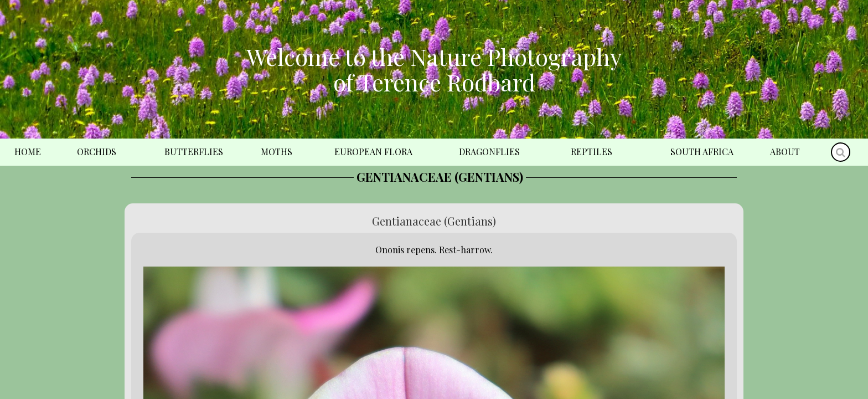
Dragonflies (489, 152)
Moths (277, 152)
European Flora (373, 152)
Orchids (97, 152)
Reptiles (591, 152)
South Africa (702, 152)
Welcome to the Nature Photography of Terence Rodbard (434, 69)
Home (28, 152)
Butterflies (194, 152)
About (785, 152)
